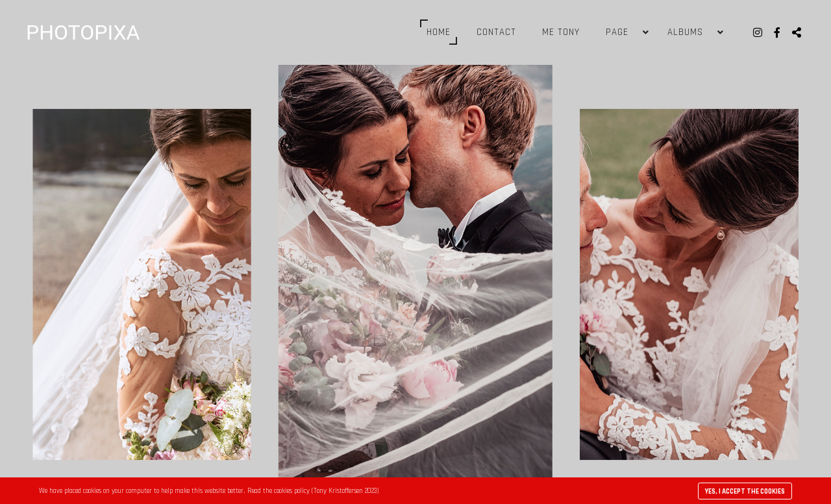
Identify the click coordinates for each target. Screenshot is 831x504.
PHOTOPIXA (83, 32)
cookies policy (292, 491)
